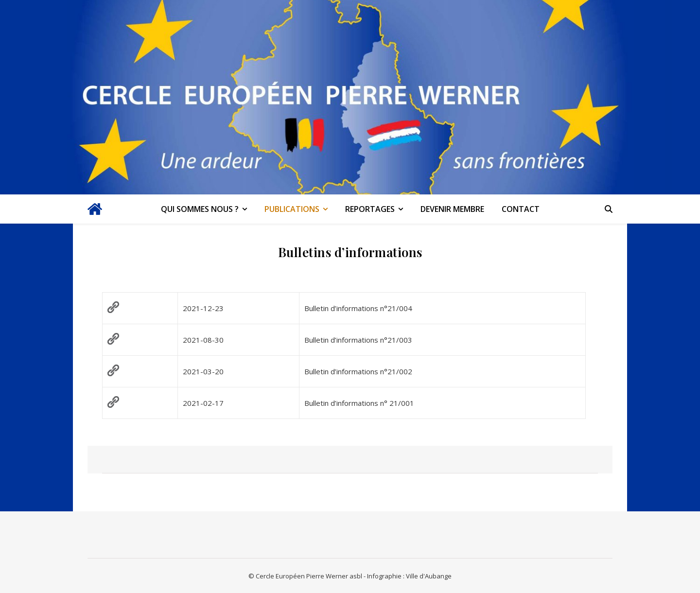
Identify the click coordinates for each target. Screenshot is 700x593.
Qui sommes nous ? (200, 209)
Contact (521, 209)
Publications (292, 209)
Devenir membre (452, 209)
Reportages (370, 209)
